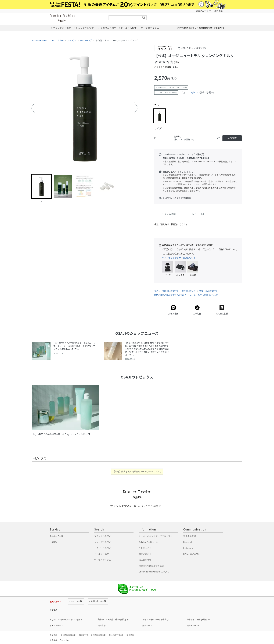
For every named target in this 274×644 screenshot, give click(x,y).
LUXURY (53, 542)
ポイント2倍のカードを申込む (155, 620)
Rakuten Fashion (77, 18)
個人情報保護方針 (68, 635)
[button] (33, 108)
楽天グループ (202, 11)
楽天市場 (218, 11)
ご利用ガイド (145, 548)
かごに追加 (232, 138)
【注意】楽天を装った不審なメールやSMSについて (137, 472)
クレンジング (86, 41)
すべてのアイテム (103, 560)
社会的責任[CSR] (116, 635)
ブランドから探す (103, 536)
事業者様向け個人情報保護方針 (92, 635)
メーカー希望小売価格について (204, 295)
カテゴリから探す (103, 548)
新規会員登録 (190, 536)
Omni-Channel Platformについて (154, 572)
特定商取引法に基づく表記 (151, 566)
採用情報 (130, 635)
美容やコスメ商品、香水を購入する (113, 620)
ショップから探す (103, 542)
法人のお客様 (145, 560)
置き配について (189, 291)
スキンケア (72, 41)
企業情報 (53, 635)
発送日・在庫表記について (166, 291)
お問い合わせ (145, 554)
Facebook (188, 542)
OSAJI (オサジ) (57, 41)
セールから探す (102, 554)
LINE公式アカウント (193, 554)
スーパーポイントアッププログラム (156, 536)
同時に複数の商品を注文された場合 (170, 295)
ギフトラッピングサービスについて (179, 258)
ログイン (194, 93)
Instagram (188, 548)
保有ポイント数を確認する (198, 620)
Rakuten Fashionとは (149, 542)
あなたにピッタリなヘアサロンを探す (66, 620)
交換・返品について (208, 291)
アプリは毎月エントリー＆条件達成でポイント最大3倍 (201, 28)
